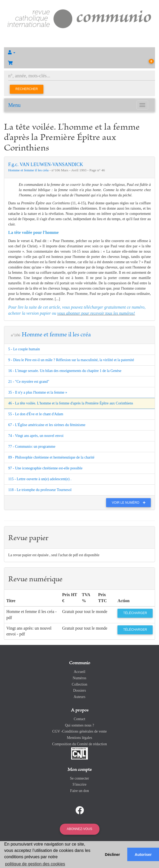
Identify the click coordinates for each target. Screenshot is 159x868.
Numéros (79, 678)
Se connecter (80, 778)
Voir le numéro (130, 503)
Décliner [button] (113, 855)
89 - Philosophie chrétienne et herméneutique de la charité (51, 457)
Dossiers (79, 690)
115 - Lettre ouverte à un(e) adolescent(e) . (40, 479)
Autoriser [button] (143, 855)
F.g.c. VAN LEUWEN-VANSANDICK (46, 164)
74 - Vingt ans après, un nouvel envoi (36, 436)
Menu (14, 105)
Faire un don (79, 791)
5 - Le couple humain (24, 349)
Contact (80, 719)
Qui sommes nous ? (79, 725)
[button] (79, 53)
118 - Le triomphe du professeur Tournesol (40, 490)
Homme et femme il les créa (29, 170)
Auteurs (79, 697)
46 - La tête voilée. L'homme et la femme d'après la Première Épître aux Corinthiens (71, 403)
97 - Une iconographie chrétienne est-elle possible (45, 468)
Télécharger (135, 613)
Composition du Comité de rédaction (79, 744)
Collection (79, 684)
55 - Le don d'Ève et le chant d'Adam (36, 414)
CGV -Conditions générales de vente (80, 731)
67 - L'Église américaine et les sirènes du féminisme (47, 425)
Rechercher (27, 89)
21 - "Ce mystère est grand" (29, 382)
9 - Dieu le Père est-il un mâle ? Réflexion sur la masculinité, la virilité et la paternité (71, 360)
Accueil (80, 672)
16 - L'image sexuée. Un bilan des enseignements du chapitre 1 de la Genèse (65, 371)
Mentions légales (79, 738)
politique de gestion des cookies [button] (35, 864)
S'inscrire (79, 784)
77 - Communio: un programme (32, 447)
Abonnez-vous (79, 829)
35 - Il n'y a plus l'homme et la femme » (38, 392)
